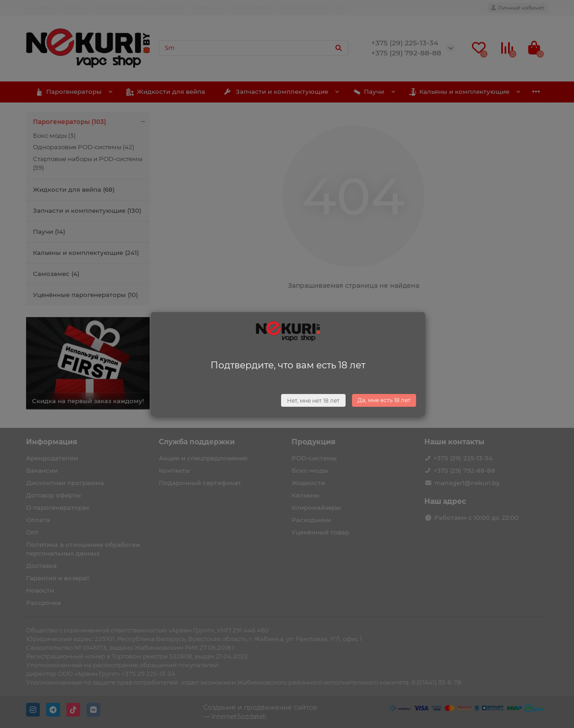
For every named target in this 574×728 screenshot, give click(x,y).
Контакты (171, 7)
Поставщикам (250, 7)
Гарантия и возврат (120, 7)
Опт (341, 7)
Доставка (40, 7)
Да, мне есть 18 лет (384, 400)
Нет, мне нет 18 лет (313, 401)
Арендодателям (303, 7)
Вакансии (207, 7)
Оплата (73, 7)
